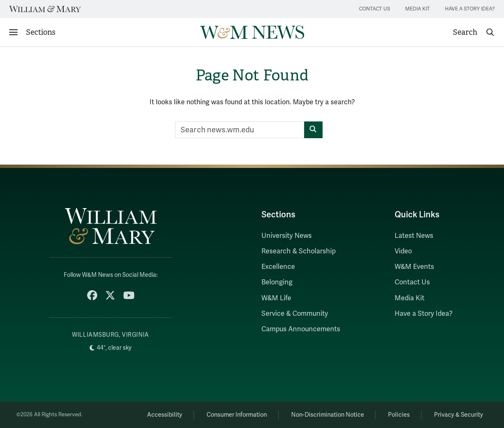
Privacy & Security (459, 415)
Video (403, 251)
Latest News (414, 236)
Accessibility (165, 415)
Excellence (278, 267)
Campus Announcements (301, 329)
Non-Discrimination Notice (328, 415)
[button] (474, 32)
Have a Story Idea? (470, 9)
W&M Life (276, 298)
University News (287, 236)
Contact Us (375, 9)
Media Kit (417, 9)
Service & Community (295, 314)
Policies (399, 415)
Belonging (277, 282)
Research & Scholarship (299, 251)
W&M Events (414, 267)
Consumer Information (237, 415)
